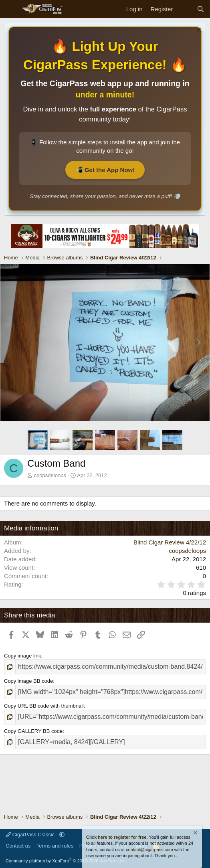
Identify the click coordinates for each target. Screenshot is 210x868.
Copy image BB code (28, 681)
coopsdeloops (50, 475)
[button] (62, 835)
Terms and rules (55, 846)
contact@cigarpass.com (149, 850)
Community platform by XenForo (65, 861)
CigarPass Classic (31, 835)
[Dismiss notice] (198, 31)
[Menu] (11, 9)
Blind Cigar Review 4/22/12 (170, 542)
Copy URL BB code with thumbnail (44, 706)
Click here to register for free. (117, 837)
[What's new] (185, 9)
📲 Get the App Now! (105, 170)
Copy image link (23, 656)
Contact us (18, 846)
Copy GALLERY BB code (33, 731)
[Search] (201, 9)
